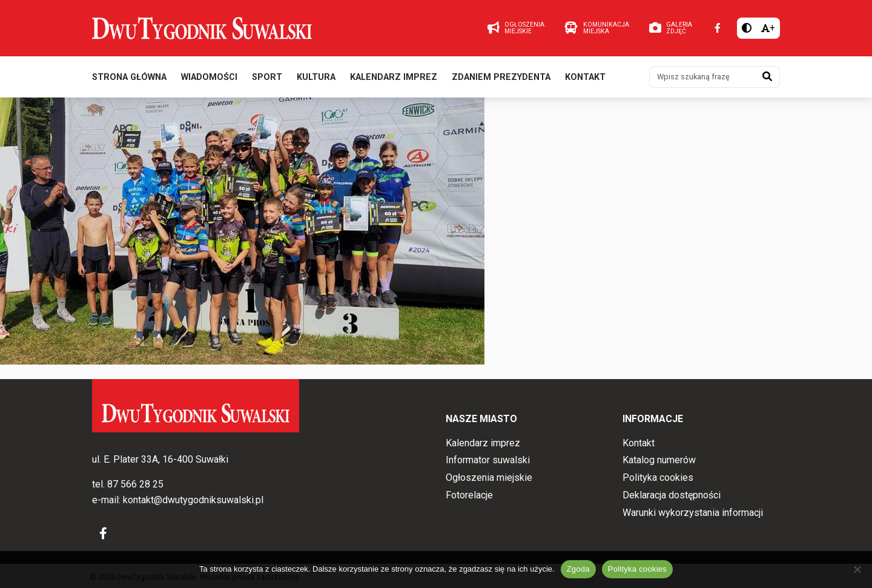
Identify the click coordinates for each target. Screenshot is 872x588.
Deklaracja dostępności (672, 495)
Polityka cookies (658, 477)
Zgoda (578, 569)
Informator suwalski (488, 461)
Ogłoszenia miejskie (489, 477)
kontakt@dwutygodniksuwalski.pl (193, 500)
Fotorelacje (469, 495)
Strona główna (129, 78)
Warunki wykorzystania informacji (693, 513)
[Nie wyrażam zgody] (857, 569)
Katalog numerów (659, 461)
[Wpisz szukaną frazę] (702, 78)
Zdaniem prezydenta (501, 78)
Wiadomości (209, 78)
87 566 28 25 (135, 485)
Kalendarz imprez (394, 78)
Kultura (316, 78)
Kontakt (585, 78)
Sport (267, 78)
